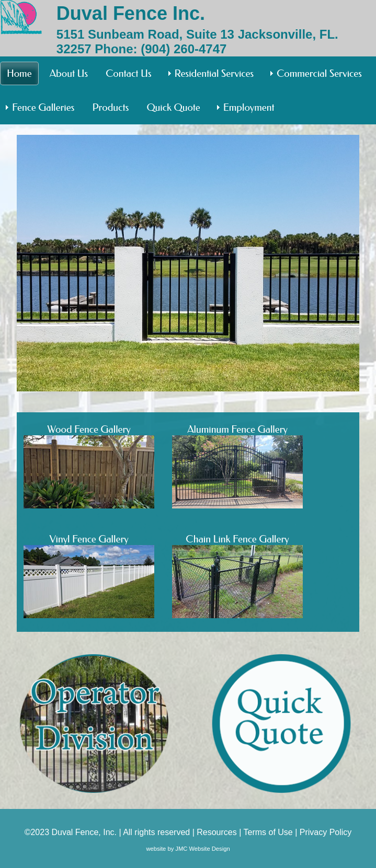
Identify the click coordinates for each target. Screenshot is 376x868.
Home (19, 73)
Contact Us (128, 73)
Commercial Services (319, 73)
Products (110, 107)
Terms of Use (268, 832)
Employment (249, 107)
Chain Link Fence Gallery (237, 576)
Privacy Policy (326, 832)
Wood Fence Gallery (89, 466)
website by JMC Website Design (188, 849)
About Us (69, 73)
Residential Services (214, 73)
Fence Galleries (43, 107)
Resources (217, 832)
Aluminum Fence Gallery (237, 466)
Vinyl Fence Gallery (89, 576)
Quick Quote (173, 107)
